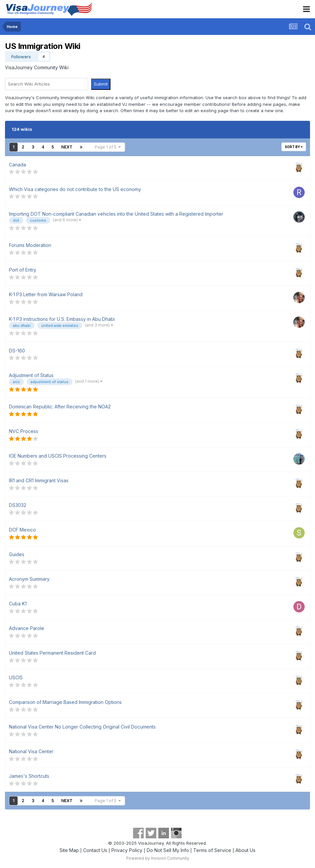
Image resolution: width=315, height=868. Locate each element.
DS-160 (17, 351)
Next (67, 147)
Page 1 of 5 (108, 147)
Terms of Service (212, 850)
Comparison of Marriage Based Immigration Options (65, 702)
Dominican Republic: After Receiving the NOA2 (60, 407)
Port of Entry (23, 270)
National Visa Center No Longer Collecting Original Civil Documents (82, 727)
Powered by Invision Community (158, 858)
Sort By (294, 147)
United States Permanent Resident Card (52, 653)
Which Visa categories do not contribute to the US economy (75, 189)
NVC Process (24, 431)
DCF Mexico (22, 530)
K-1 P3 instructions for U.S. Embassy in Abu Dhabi (62, 319)
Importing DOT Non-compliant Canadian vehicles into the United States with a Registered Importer (116, 214)
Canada (17, 165)
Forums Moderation (30, 245)
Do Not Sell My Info (168, 850)
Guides (17, 554)
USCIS (16, 677)
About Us (245, 850)
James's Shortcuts (29, 776)
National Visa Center (31, 751)
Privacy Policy (127, 850)
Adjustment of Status (31, 375)
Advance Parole (27, 628)
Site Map (69, 850)
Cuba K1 (18, 604)
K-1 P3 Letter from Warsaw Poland (46, 294)
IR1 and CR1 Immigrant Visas (39, 480)
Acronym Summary (29, 579)
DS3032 (18, 505)
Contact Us (95, 850)
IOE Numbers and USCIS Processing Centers (58, 456)
